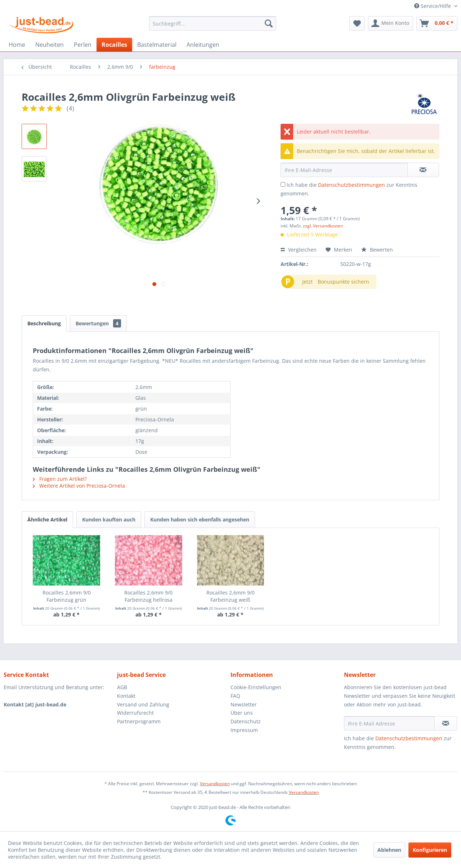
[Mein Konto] (391, 23)
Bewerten (377, 250)
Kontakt (126, 696)
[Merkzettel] (357, 23)
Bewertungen (98, 323)
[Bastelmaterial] (157, 45)
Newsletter (244, 704)
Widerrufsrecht (135, 713)
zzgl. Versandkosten (323, 226)
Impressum (244, 730)
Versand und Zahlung (143, 704)
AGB (122, 687)
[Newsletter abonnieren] (446, 723)
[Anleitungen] (203, 45)
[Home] (17, 45)
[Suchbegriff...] (213, 23)
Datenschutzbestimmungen (352, 185)
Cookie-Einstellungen (256, 687)
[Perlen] (83, 45)
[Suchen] (269, 23)
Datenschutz (246, 721)
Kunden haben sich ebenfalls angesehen (200, 519)
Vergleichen (299, 250)
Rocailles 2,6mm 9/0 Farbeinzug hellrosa (148, 596)
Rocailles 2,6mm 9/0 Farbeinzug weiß (230, 596)
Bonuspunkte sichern (343, 282)
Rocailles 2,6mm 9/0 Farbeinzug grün (67, 596)
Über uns (242, 713)
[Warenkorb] (437, 23)
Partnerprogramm (139, 721)
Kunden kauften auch (109, 519)
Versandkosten (215, 784)
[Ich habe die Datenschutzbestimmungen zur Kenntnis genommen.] (283, 184)
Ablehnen (389, 850)
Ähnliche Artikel (47, 519)
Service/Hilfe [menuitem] (433, 6)
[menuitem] (213, 23)
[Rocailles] (114, 45)
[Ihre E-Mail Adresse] (389, 723)
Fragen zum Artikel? (60, 479)
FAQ (235, 696)
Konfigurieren (430, 850)
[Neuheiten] (50, 45)
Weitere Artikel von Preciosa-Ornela (79, 486)
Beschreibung (44, 323)
